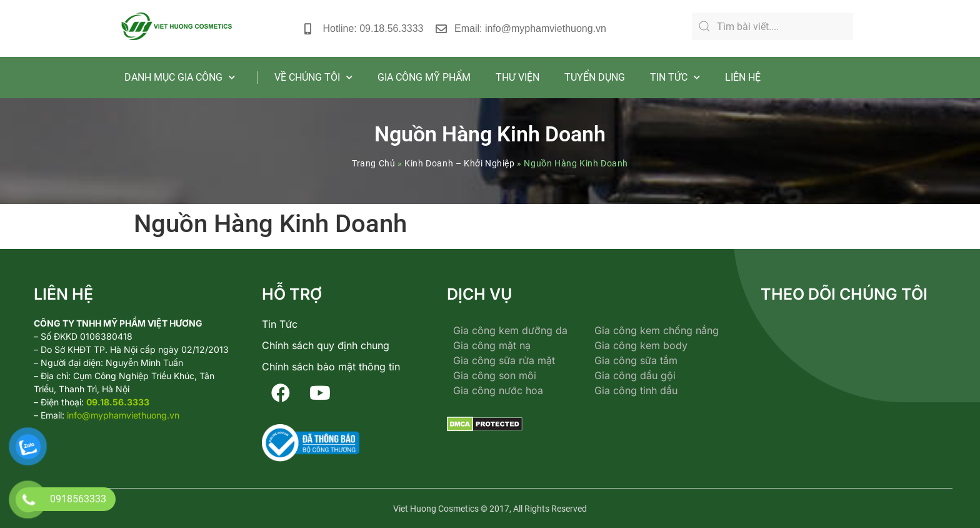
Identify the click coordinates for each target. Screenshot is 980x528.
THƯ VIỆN (517, 77)
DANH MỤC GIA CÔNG (180, 77)
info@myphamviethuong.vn (123, 415)
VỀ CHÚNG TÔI (313, 77)
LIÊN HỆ (743, 77)
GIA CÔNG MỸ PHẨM (424, 77)
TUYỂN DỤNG (595, 77)
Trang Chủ (373, 163)
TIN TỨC (675, 77)
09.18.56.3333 (118, 402)
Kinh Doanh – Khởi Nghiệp (459, 163)
